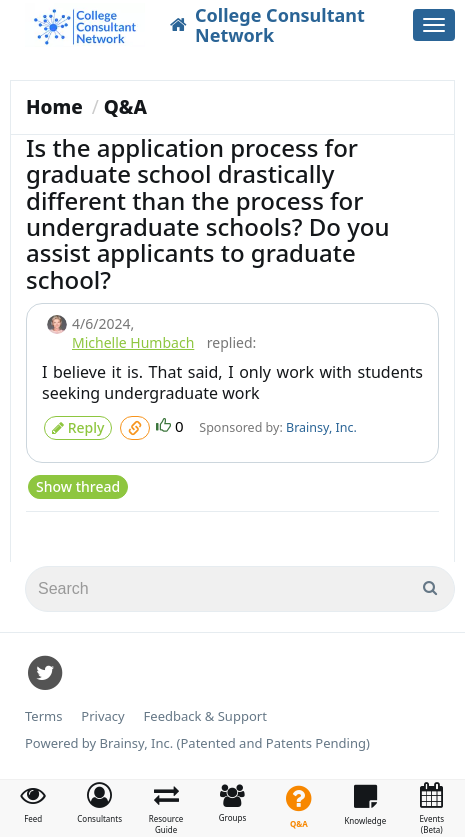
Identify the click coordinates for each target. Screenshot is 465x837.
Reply (78, 427)
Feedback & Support (205, 716)
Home (54, 107)
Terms (43, 716)
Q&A (125, 107)
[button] (99, 803)
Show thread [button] (78, 486)
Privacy (102, 716)
